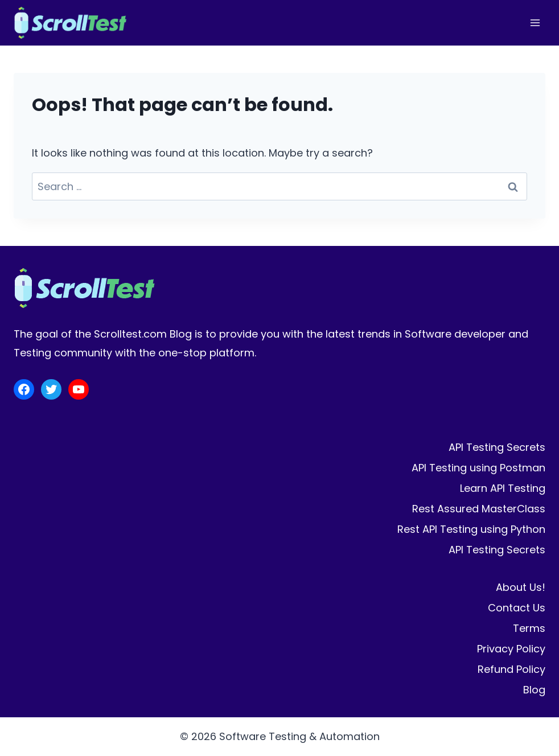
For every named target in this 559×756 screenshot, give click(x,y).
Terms (529, 628)
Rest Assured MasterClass (479, 509)
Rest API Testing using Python (471, 529)
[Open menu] (535, 22)
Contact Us (517, 608)
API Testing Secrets (497, 447)
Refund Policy (511, 669)
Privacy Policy (511, 649)
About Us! (521, 587)
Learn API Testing (503, 488)
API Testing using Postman (478, 468)
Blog (534, 690)
